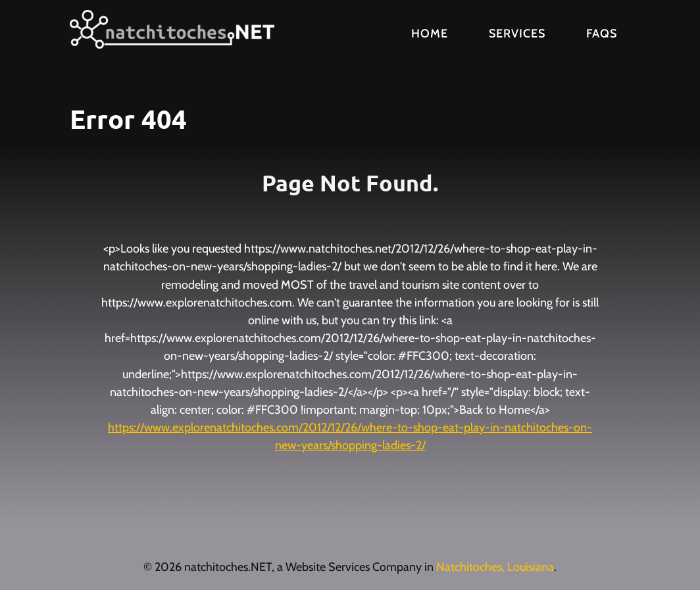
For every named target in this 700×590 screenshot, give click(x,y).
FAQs (602, 34)
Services (517, 34)
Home (430, 34)
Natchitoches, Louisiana (495, 567)
